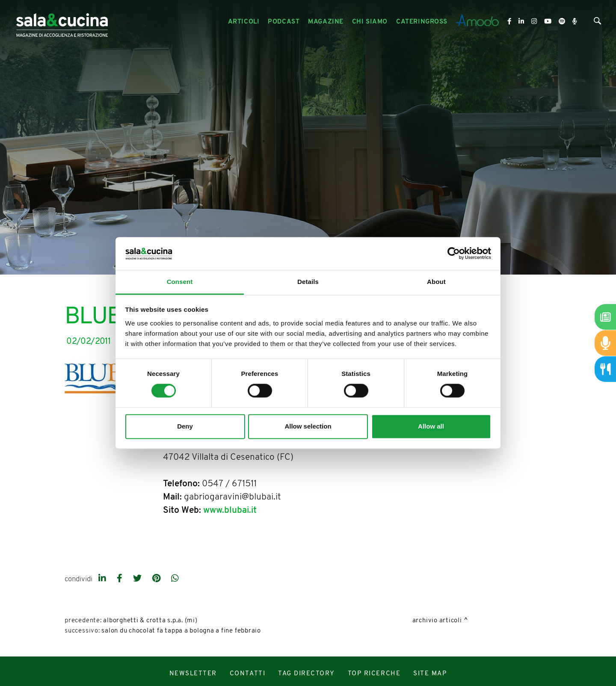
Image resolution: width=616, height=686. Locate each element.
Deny (185, 426)
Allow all (431, 426)
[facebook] (121, 579)
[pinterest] (157, 579)
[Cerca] (597, 23)
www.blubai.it (230, 510)
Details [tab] (308, 282)
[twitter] (138, 579)
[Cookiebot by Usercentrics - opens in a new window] (454, 254)
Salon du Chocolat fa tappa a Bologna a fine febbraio (181, 631)
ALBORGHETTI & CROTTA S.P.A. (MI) (150, 621)
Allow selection (308, 426)
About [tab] (436, 282)
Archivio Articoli (437, 621)
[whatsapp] (175, 579)
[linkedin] (103, 579)
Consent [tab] (180, 282)
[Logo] (62, 22)
